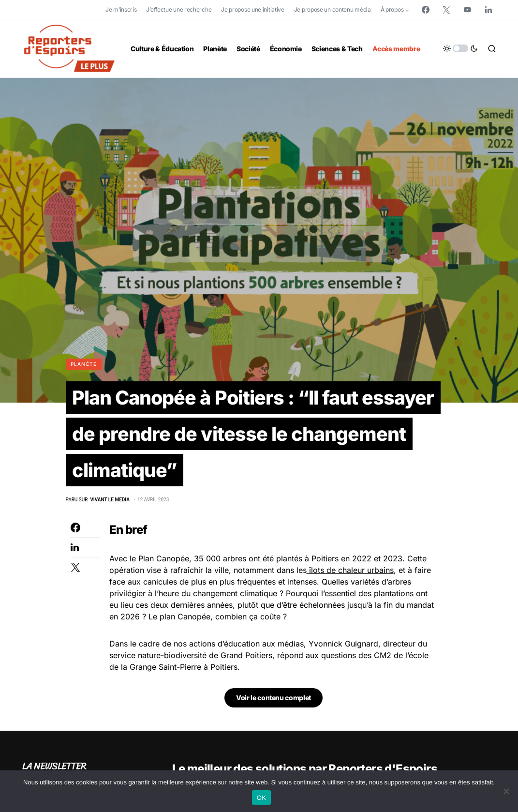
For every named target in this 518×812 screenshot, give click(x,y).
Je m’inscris (121, 9)
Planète (84, 364)
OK (261, 798)
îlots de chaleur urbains (350, 571)
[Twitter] (446, 10)
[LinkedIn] (488, 10)
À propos (392, 9)
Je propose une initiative (253, 9)
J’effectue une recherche (179, 9)
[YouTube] (467, 10)
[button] (460, 48)
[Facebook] (426, 10)
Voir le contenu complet (274, 699)
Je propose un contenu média (333, 9)
